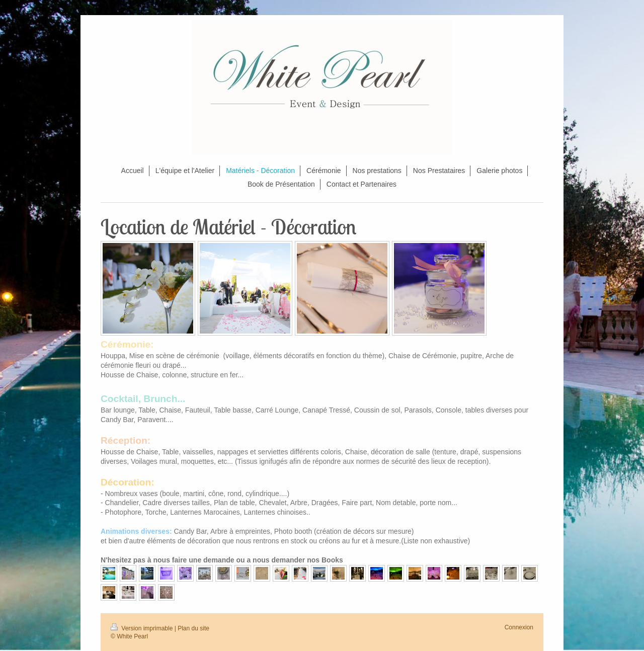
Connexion (519, 627)
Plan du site (193, 628)
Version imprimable (143, 628)
